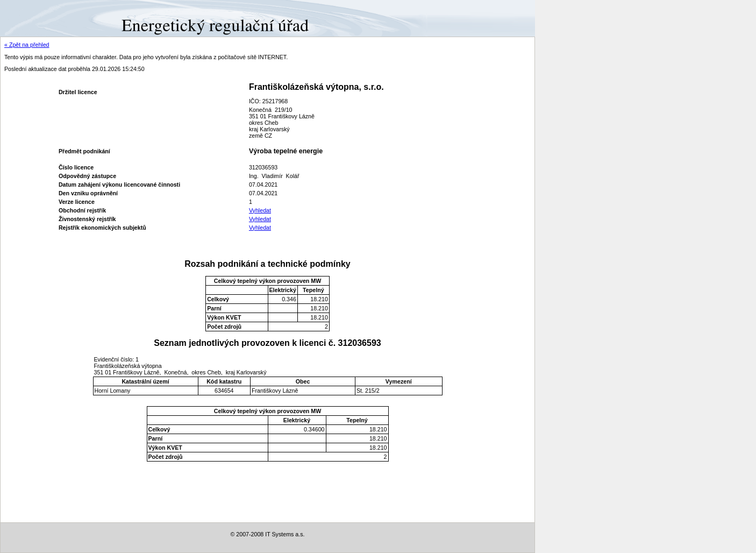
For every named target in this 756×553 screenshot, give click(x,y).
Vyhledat (260, 210)
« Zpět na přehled (27, 45)
